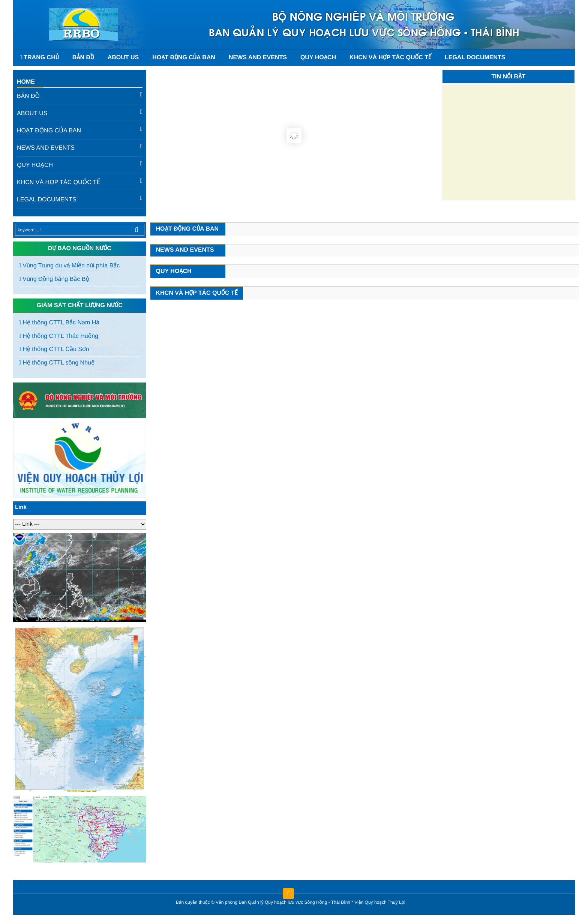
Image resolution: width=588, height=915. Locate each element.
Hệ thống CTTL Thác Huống (58, 336)
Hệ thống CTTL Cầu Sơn (54, 349)
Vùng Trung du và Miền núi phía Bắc (69, 266)
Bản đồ (83, 58)
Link (21, 507)
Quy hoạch (318, 58)
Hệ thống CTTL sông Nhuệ (57, 363)
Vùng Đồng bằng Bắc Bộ (54, 279)
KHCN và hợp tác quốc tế (390, 58)
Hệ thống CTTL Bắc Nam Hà (59, 323)
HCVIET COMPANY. (410, 904)
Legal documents (475, 58)
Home (26, 82)
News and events (258, 58)
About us (123, 58)
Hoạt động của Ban (184, 58)
